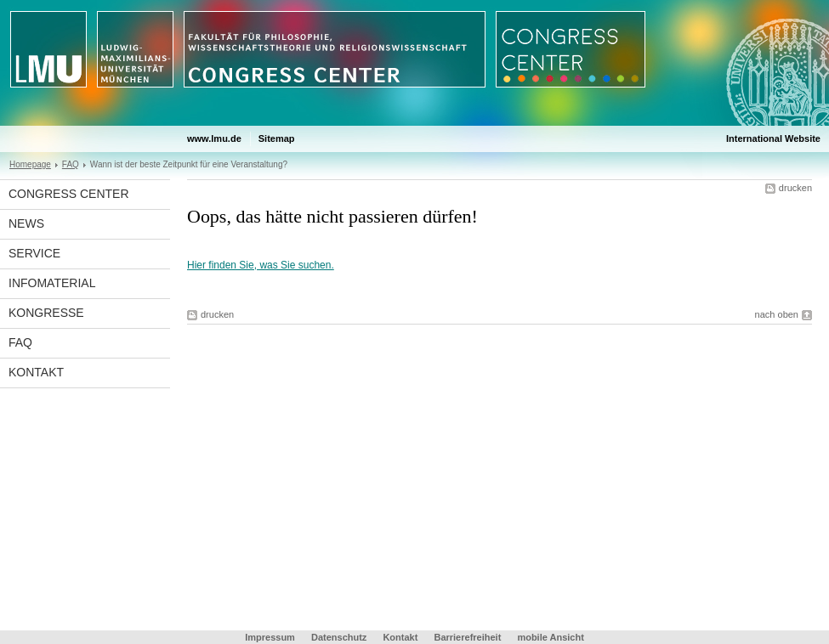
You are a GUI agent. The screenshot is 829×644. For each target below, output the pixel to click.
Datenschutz (339, 637)
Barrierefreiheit (468, 637)
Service (34, 253)
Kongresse (46, 313)
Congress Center (69, 194)
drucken (795, 188)
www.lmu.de (214, 138)
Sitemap (277, 138)
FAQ (71, 164)
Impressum (270, 637)
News (26, 223)
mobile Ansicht (550, 637)
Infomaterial (52, 283)
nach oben (777, 314)
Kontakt (36, 372)
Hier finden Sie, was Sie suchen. (261, 265)
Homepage (30, 164)
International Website (773, 138)
